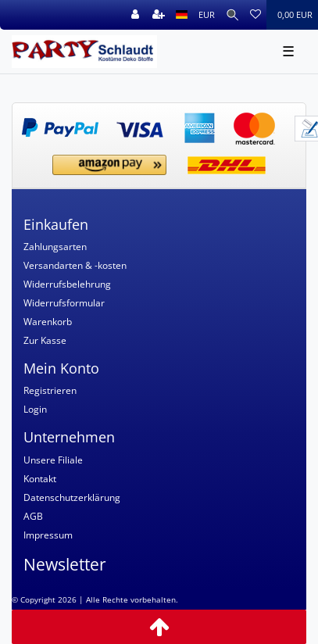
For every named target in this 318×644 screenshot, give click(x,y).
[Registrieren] (159, 15)
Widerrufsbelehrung (67, 284)
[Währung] (207, 15)
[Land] (182, 15)
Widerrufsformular (64, 303)
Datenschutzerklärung (72, 497)
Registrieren (50, 390)
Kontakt (40, 479)
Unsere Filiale (53, 460)
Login (35, 409)
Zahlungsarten (55, 247)
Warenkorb (48, 322)
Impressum (48, 535)
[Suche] (232, 15)
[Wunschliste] (255, 15)
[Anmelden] (135, 15)
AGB (33, 516)
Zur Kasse (45, 340)
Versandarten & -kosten (75, 265)
